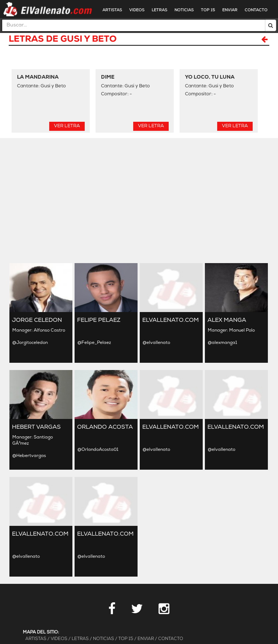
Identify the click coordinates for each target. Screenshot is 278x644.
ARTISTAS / (37, 639)
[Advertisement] (139, 200)
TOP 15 (208, 10)
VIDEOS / (61, 639)
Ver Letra (67, 126)
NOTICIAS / (105, 639)
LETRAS (159, 10)
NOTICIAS (184, 10)
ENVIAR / (147, 639)
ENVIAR (230, 10)
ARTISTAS (112, 10)
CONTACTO (256, 10)
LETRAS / (82, 639)
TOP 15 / (127, 639)
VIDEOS (137, 10)
